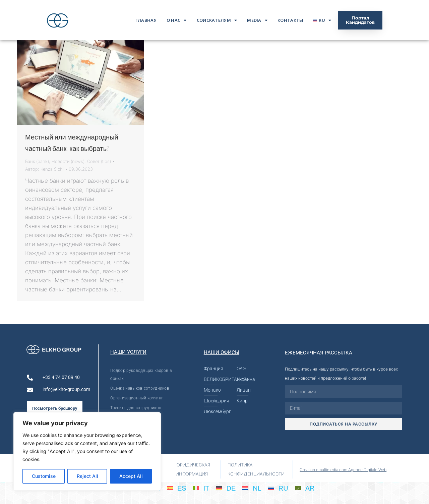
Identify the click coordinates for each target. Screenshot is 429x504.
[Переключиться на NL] (252, 488)
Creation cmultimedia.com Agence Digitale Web (343, 470)
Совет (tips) (99, 161)
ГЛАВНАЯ (146, 20)
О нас (177, 20)
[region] (87, 451)
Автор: (44, 169)
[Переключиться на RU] (278, 488)
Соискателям (217, 20)
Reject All (87, 476)
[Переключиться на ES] (177, 488)
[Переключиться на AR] (305, 488)
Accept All (131, 476)
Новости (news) (68, 161)
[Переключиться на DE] (226, 488)
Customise (44, 476)
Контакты (290, 20)
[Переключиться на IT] (201, 488)
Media (257, 20)
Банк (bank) (37, 161)
